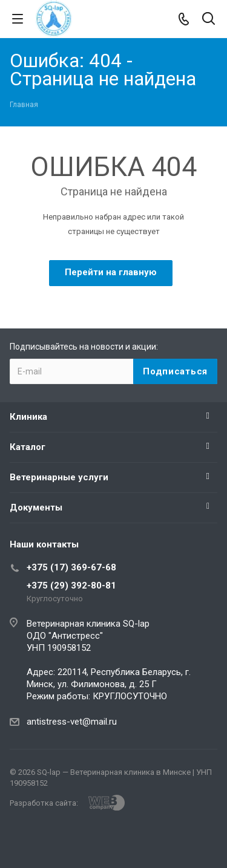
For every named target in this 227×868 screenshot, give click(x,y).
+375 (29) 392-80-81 (71, 586)
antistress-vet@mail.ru (72, 722)
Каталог (28, 447)
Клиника (28, 417)
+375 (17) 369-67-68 (71, 567)
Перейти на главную (111, 272)
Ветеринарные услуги (59, 477)
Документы (36, 507)
